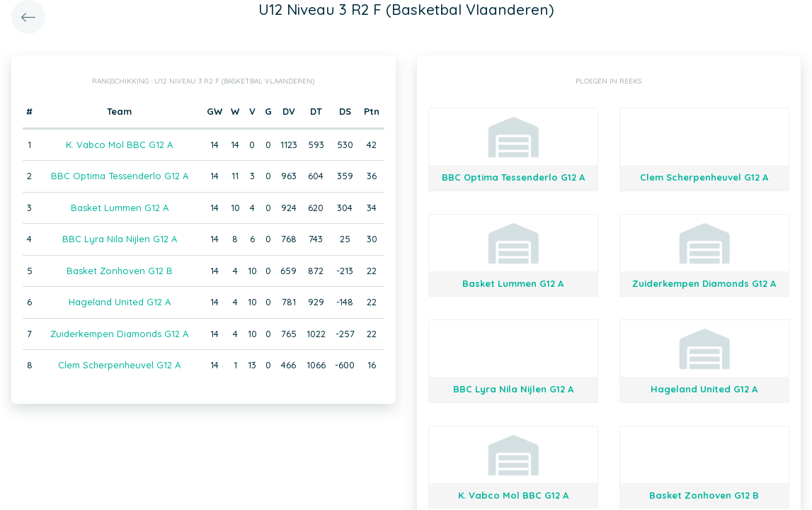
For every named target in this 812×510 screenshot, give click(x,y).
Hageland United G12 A (120, 302)
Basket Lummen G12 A (120, 208)
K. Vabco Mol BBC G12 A (119, 144)
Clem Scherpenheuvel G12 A (119, 365)
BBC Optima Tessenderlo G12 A (120, 176)
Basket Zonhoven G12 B (120, 271)
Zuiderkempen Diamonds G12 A (119, 334)
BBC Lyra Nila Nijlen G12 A (120, 239)
